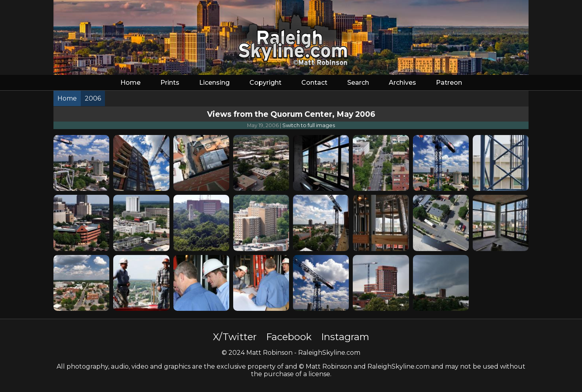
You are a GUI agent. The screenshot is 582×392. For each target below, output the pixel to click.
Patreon (449, 83)
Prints (170, 83)
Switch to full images (309, 125)
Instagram (345, 337)
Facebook (289, 337)
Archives (402, 83)
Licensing (214, 83)
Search (358, 83)
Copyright (265, 83)
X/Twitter (235, 337)
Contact (314, 83)
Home (130, 83)
